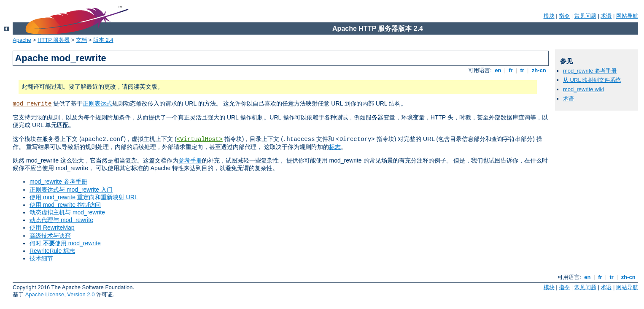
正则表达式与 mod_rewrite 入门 (71, 190)
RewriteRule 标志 (52, 251)
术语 (606, 16)
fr (511, 70)
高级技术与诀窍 (50, 236)
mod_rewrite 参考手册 (58, 182)
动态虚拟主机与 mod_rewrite (67, 212)
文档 (81, 40)
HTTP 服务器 (54, 40)
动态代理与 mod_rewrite (61, 220)
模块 (549, 16)
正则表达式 (97, 103)
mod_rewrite (32, 104)
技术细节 (41, 258)
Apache (22, 40)
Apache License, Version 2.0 (60, 294)
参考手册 (190, 160)
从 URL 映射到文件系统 (592, 80)
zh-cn (539, 70)
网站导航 (627, 16)
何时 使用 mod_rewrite (65, 243)
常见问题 (585, 16)
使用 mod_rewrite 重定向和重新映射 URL (84, 197)
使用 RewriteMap (52, 228)
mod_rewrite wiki (583, 89)
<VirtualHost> (200, 139)
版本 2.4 (103, 40)
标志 (335, 147)
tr (522, 70)
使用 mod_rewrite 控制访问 (65, 205)
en (498, 70)
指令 (564, 16)
